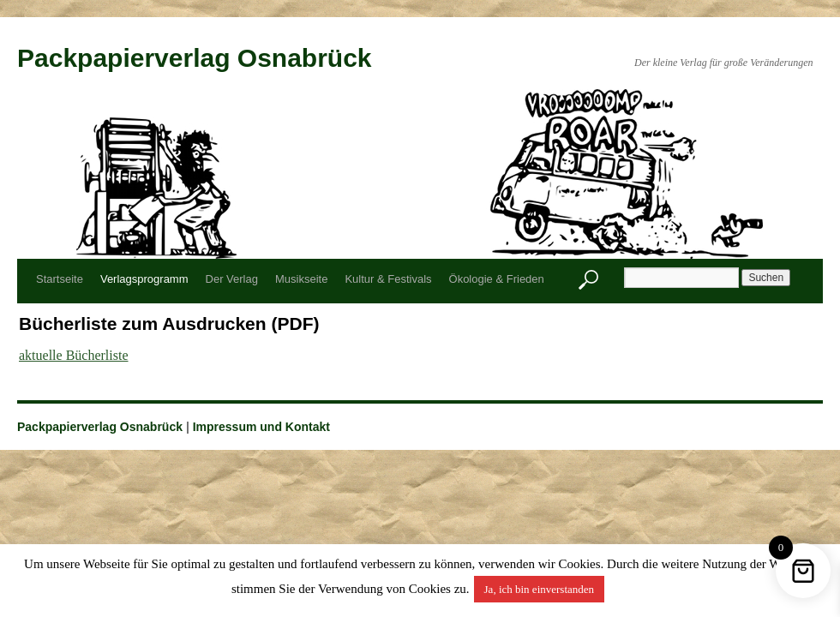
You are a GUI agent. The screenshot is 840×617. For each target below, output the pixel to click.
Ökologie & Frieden (497, 279)
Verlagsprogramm (144, 279)
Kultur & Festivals (388, 279)
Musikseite (301, 279)
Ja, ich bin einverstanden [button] (540, 589)
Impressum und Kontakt (261, 427)
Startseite (60, 279)
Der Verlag (232, 279)
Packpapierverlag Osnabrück (195, 58)
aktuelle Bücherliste (74, 355)
